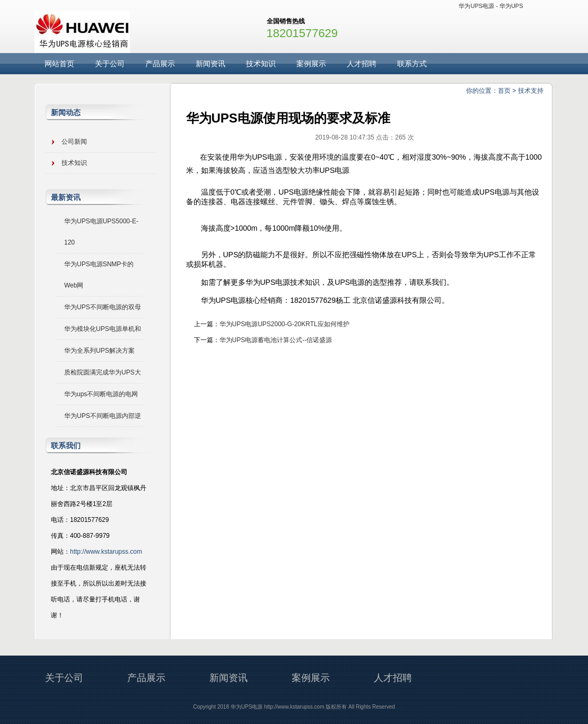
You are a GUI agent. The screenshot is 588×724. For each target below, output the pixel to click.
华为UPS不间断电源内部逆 (103, 416)
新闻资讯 (210, 64)
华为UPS (511, 6)
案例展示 (311, 64)
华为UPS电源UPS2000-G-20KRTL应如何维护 (284, 324)
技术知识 (261, 64)
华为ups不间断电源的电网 (101, 394)
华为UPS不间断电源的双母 (103, 307)
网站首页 (59, 64)
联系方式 (412, 64)
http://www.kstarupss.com (106, 552)
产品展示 (160, 64)
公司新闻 (74, 142)
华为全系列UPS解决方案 (99, 351)
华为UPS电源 (476, 6)
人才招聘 (362, 64)
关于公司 (110, 64)
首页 (504, 91)
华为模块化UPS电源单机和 (103, 329)
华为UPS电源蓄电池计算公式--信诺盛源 (276, 340)
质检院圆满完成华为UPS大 (103, 372)
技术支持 (531, 91)
